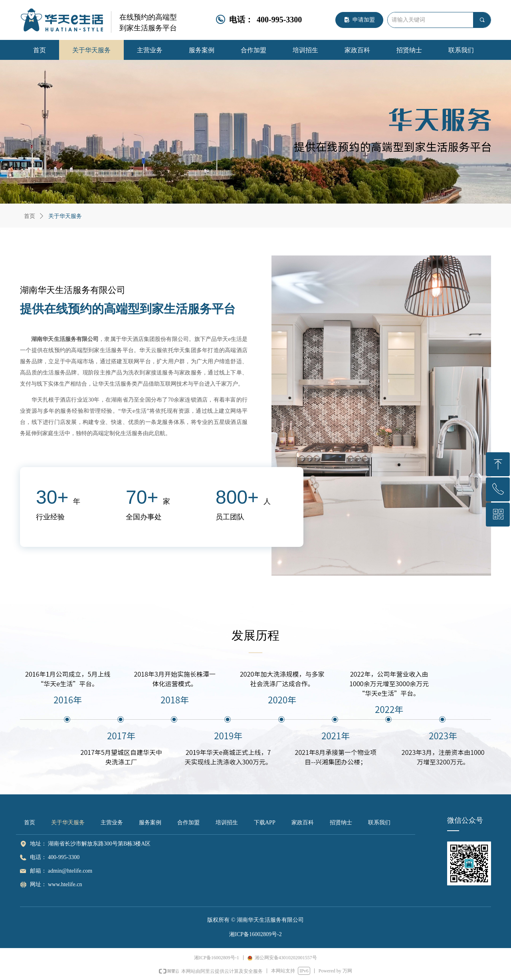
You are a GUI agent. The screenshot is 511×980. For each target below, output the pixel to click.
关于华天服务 (65, 216)
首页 (30, 216)
